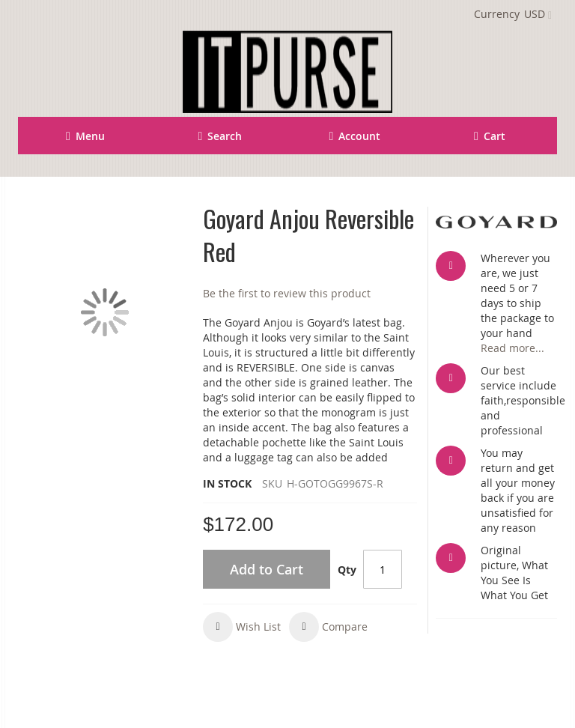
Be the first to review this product (287, 293)
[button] (242, 627)
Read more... (512, 348)
